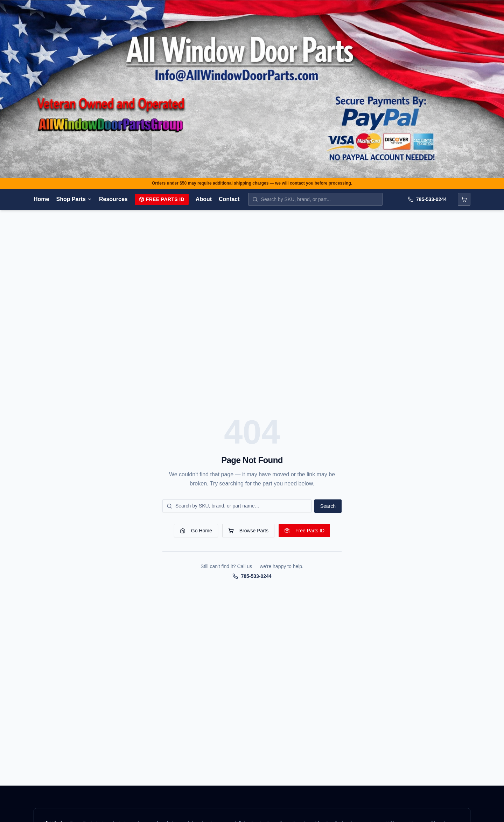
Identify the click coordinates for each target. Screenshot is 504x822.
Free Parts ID (162, 199)
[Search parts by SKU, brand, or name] (315, 199)
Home (41, 199)
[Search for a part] (237, 506)
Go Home (196, 531)
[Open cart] (464, 199)
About (204, 199)
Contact (229, 199)
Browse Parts (248, 531)
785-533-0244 (427, 199)
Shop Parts (74, 199)
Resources (113, 199)
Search (328, 506)
